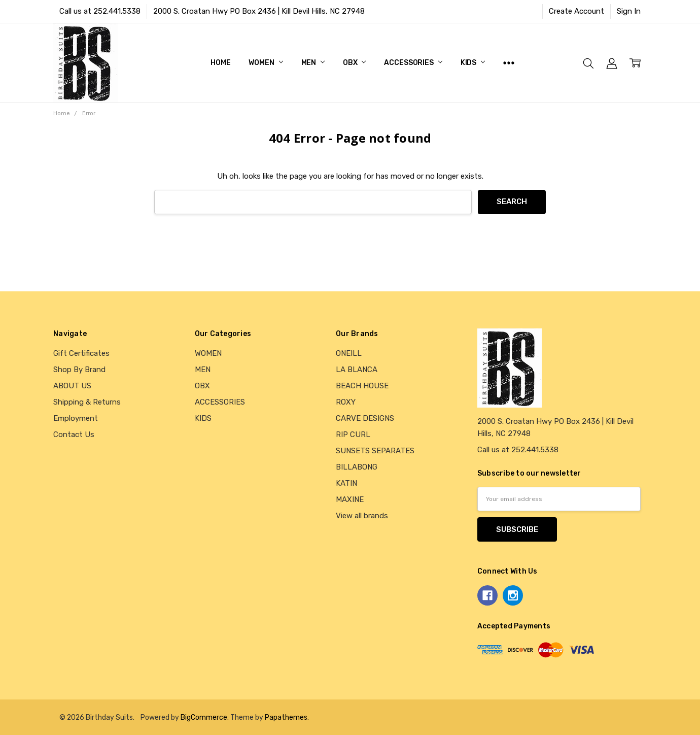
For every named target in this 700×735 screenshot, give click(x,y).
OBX (354, 63)
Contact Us (74, 435)
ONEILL (349, 353)
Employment (76, 418)
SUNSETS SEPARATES (375, 451)
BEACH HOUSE (362, 386)
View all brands (362, 516)
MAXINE (350, 499)
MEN (313, 63)
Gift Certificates (81, 353)
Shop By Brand (79, 370)
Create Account (576, 11)
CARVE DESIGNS (365, 418)
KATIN (346, 483)
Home (220, 63)
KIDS (473, 63)
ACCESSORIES (413, 63)
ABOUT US (72, 386)
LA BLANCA (357, 370)
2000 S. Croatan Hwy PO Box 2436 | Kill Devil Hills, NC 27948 (259, 11)
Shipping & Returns (87, 402)
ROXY (346, 402)
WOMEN (266, 63)
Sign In (629, 11)
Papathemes (286, 717)
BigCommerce (204, 717)
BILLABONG (357, 467)
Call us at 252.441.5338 (100, 11)
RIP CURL (353, 435)
